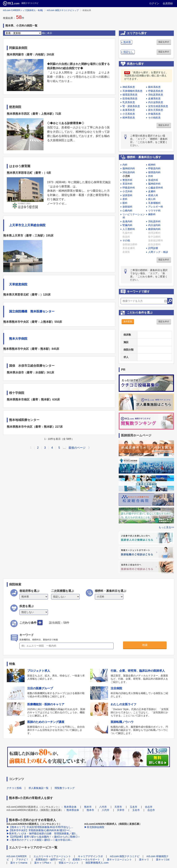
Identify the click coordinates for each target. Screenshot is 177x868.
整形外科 (127, 180)
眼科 (125, 203)
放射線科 (127, 207)
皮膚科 (152, 191)
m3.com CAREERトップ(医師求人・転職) (23, 10)
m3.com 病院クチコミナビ (125, 856)
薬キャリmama (19, 863)
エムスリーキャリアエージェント (52, 856)
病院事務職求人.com (97, 863)
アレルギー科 (156, 207)
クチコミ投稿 (14, 788)
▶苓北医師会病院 (94, 827)
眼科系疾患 (154, 87)
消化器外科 (154, 221)
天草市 (118, 807)
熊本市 (88, 807)
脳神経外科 (154, 184)
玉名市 (134, 807)
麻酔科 (152, 214)
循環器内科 (154, 172)
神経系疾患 (129, 87)
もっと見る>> (166, 527)
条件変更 (128, 322)
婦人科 (152, 199)
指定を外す (164, 42)
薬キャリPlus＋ (43, 863)
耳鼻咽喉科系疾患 (132, 91)
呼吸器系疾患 (156, 91)
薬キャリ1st (163, 859)
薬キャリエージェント (119, 859)
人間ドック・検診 (158, 252)
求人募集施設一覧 (39, 788)
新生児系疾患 (156, 110)
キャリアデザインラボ (90, 856)
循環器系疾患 (130, 95)
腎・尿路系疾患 (131, 106)
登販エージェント (69, 863)
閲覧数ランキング (65, 788)
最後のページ (77, 448)
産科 (125, 199)
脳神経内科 (129, 168)
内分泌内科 (154, 225)
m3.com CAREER (17, 856)
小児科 (126, 176)
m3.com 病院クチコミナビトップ (63, 10)
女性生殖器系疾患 (158, 106)
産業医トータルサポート (86, 859)
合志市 (149, 807)
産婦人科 (153, 195)
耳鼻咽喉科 (154, 203)
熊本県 (127, 42)
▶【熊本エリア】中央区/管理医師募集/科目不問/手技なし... (40, 827)
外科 (151, 176)
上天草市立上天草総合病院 (27, 225)
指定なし (128, 52)
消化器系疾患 (156, 95)
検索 (145, 645)
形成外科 (153, 180)
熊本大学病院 (18, 339)
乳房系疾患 (129, 102)
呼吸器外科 (129, 188)
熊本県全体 (70, 807)
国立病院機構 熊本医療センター (32, 311)
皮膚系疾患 (154, 99)
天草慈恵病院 (18, 284)
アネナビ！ (22, 859)
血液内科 (127, 221)
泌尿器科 (127, 195)
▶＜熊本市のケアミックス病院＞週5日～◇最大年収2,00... (39, 840)
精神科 (152, 165)
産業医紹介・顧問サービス (50, 859)
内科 (125, 165)
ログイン (154, 3)
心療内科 (127, 211)
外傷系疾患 (154, 114)
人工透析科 (129, 229)
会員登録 (168, 3)
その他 (126, 240)
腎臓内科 (127, 225)
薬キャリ (144, 859)
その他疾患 (154, 118)
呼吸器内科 (154, 168)
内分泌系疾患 (156, 102)
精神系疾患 (129, 118)
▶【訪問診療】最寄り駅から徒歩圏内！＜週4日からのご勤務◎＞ (43, 837)
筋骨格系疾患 (130, 99)
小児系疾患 (129, 114)
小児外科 (127, 191)
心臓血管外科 (156, 188)
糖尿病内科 (154, 229)
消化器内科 (129, 172)
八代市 (103, 807)
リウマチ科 (154, 211)
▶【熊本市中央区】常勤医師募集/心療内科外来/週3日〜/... (39, 830)
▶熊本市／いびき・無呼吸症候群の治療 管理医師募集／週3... (42, 834)
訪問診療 (153, 248)
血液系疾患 (129, 110)
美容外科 (127, 184)
